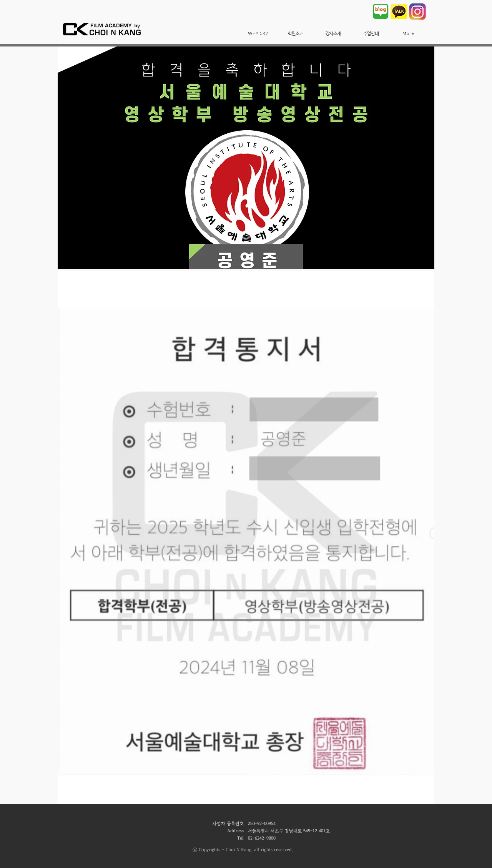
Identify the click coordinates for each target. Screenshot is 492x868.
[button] (258, 34)
